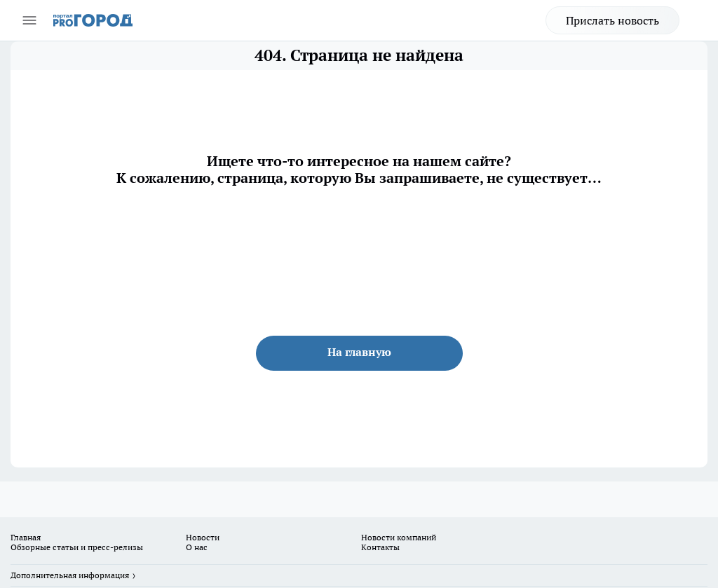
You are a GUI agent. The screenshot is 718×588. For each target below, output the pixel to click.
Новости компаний (399, 537)
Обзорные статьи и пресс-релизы (77, 547)
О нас (197, 547)
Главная (26, 537)
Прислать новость (612, 20)
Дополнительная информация (70, 575)
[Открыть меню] (29, 20)
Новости (203, 537)
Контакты (380, 547)
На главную (359, 352)
